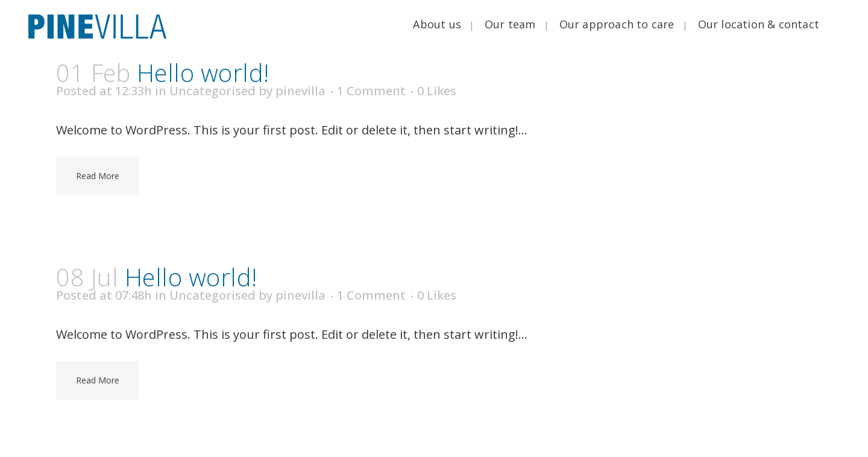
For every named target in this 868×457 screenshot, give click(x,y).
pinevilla (300, 91)
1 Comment (371, 91)
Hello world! (203, 73)
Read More (98, 176)
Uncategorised (212, 91)
